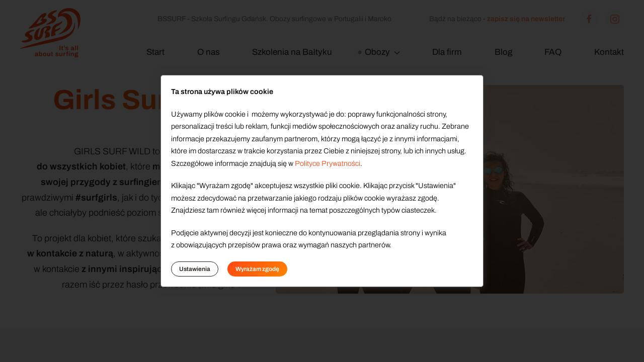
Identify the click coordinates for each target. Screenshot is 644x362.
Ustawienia (195, 269)
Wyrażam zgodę (257, 269)
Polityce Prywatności (328, 163)
